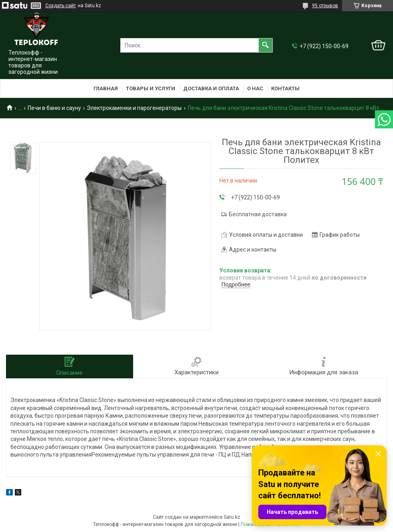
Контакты (285, 88)
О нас (255, 88)
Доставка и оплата (211, 88)
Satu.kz (232, 517)
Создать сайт (61, 6)
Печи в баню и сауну (54, 108)
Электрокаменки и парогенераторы (134, 108)
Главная (106, 88)
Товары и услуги (151, 88)
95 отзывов (325, 6)
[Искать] (265, 45)
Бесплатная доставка (258, 214)
